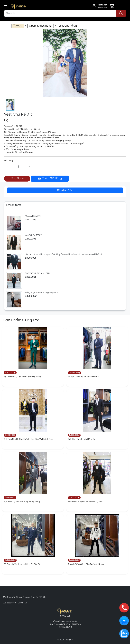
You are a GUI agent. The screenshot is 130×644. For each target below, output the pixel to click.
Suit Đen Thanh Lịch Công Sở (82, 439)
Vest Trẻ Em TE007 (33, 235)
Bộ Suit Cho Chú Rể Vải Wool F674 (84, 377)
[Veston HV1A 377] (33, 216)
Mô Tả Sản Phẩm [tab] (65, 190)
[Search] (65, 13)
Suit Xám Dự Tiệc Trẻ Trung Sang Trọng (22, 502)
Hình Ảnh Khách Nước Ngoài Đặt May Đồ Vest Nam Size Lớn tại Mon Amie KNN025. (63, 254)
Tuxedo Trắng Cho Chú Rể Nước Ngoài (86, 564)
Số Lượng (8, 161)
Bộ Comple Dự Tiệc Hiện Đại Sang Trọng (22, 377)
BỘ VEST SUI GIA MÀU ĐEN (37, 274)
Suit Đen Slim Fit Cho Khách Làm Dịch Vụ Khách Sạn (28, 439)
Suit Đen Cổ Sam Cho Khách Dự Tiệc (85, 502)
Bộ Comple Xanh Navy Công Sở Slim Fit (22, 564)
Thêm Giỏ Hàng (50, 178)
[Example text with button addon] (18, 167)
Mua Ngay (17, 179)
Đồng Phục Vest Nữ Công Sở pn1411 (41, 293)
